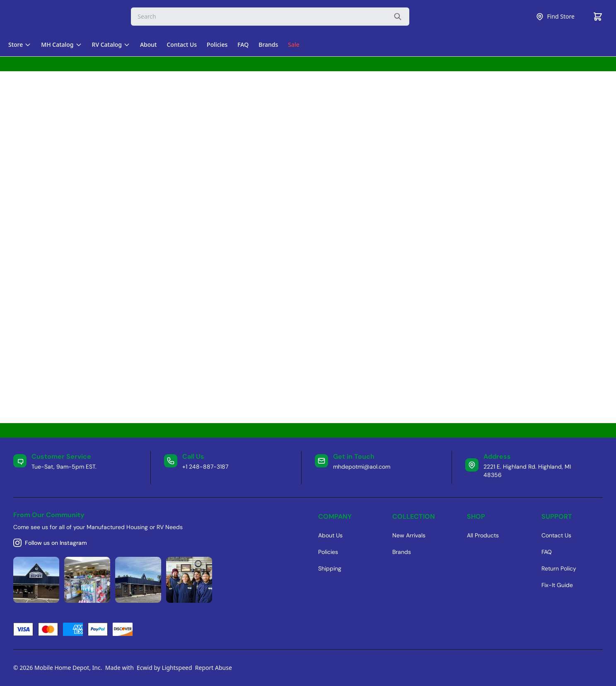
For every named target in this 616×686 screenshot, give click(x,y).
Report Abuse (214, 668)
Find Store (555, 17)
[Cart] (598, 17)
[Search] (270, 17)
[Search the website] (398, 17)
